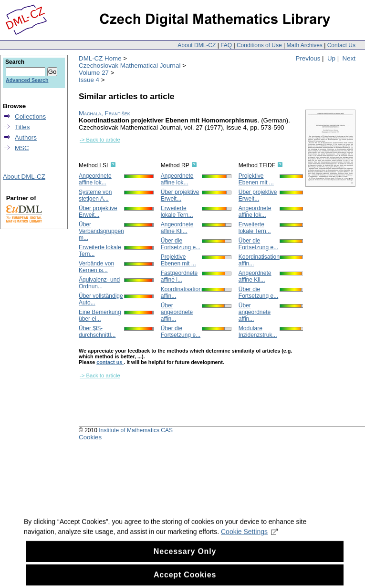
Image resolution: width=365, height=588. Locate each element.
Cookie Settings (249, 544)
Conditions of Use (259, 45)
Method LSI (93, 165)
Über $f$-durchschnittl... (97, 332)
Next (349, 58)
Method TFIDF (257, 165)
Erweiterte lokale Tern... (177, 212)
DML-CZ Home (100, 58)
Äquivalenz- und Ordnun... (99, 283)
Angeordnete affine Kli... (177, 228)
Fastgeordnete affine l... (179, 276)
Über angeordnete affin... (177, 312)
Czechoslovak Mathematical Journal (130, 66)
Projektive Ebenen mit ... (178, 260)
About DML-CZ (197, 45)
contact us (110, 362)
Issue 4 (89, 80)
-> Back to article (100, 140)
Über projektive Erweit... (98, 212)
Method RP (175, 165)
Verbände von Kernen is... (96, 267)
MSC (22, 148)
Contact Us (341, 45)
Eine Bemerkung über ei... (100, 315)
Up (331, 58)
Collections (30, 117)
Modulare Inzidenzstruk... (258, 332)
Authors (26, 137)
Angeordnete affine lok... (95, 179)
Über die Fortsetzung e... (181, 244)
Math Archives (304, 45)
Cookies (90, 437)
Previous (308, 58)
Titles (22, 127)
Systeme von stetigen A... (95, 195)
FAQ (226, 45)
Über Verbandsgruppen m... (101, 231)
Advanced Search (27, 80)
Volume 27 (94, 73)
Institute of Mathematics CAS (136, 430)
